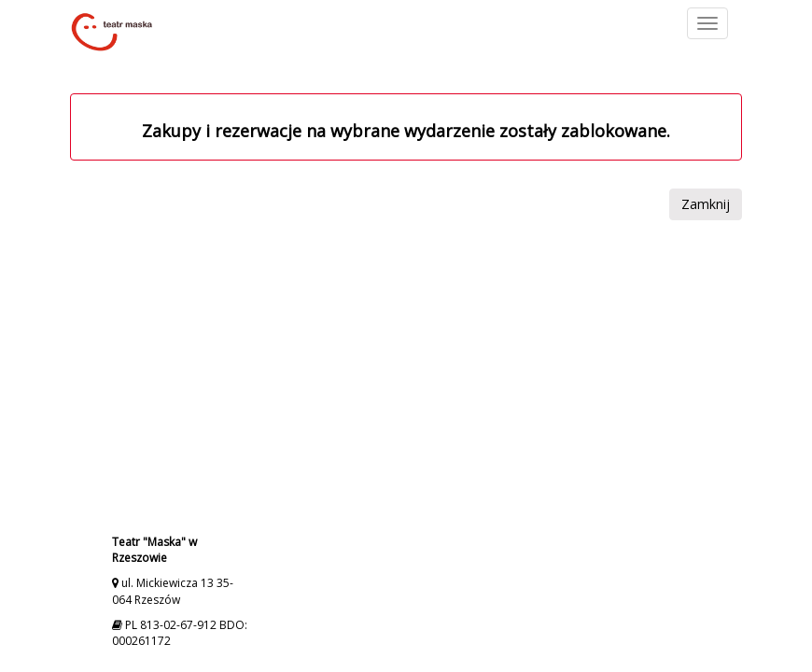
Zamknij (706, 204)
